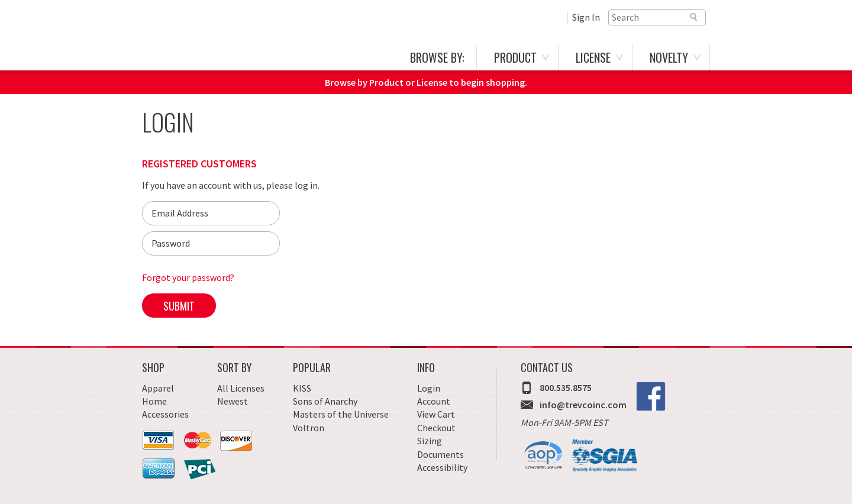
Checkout (436, 428)
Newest (233, 401)
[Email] (211, 213)
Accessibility (442, 467)
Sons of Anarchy (325, 401)
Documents (440, 454)
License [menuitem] (593, 57)
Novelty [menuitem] (669, 57)
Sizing (430, 441)
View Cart (436, 414)
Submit (179, 306)
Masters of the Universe (341, 414)
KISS (302, 388)
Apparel (158, 388)
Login (429, 388)
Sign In (586, 17)
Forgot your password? (188, 277)
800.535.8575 (566, 387)
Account (434, 401)
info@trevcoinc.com (583, 405)
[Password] (211, 243)
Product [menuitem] (515, 57)
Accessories (165, 414)
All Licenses (241, 388)
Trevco (213, 40)
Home (154, 401)
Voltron (309, 428)
